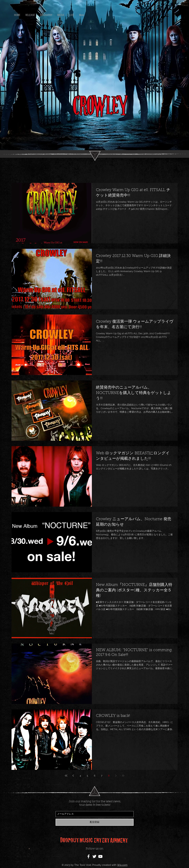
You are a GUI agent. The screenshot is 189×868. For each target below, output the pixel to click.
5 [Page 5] (87, 776)
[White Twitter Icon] (94, 856)
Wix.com (122, 865)
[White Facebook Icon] (88, 856)
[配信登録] (95, 822)
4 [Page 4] (80, 776)
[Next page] (116, 776)
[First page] (66, 776)
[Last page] (123, 776)
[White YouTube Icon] (100, 856)
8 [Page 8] (109, 776)
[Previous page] (73, 776)
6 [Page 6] (95, 776)
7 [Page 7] (102, 776)
